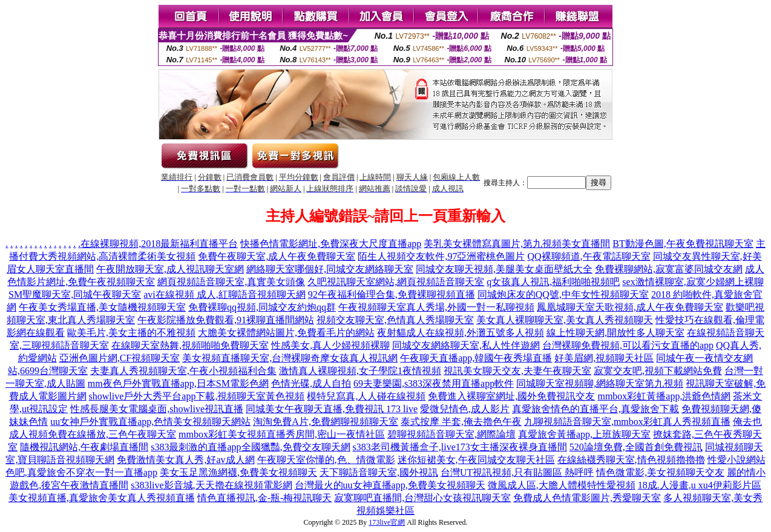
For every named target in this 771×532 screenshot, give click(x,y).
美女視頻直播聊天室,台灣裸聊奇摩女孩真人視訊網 (290, 358)
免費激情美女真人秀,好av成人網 (185, 460)
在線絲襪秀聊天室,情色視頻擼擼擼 (631, 460)
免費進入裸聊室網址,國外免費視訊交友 (511, 396)
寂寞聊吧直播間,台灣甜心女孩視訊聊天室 (422, 498)
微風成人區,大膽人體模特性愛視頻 (562, 485)
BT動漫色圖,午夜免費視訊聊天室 (683, 244)
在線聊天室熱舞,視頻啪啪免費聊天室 (190, 345)
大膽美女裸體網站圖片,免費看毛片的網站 (286, 333)
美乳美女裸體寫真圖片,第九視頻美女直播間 (517, 244)
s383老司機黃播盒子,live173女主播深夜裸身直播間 (460, 447)
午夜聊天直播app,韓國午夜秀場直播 (476, 358)
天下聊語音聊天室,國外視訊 (379, 472)
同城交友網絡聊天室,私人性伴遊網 (466, 345)
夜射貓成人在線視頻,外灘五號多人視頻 (461, 333)
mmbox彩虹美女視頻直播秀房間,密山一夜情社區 (282, 434)
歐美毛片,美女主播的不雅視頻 (131, 333)
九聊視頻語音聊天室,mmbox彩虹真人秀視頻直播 (627, 422)
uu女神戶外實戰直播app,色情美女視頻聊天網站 (150, 422)
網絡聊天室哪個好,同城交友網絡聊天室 (330, 269)
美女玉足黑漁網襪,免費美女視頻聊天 (238, 472)
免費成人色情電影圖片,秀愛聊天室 (587, 498)
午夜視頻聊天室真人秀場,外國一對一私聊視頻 (436, 307)
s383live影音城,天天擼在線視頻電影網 (211, 485)
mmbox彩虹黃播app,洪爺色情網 (664, 396)
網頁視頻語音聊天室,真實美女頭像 (231, 282)
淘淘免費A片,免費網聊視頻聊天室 (326, 422)
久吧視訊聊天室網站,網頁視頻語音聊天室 (396, 282)
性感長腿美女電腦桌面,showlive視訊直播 (157, 409)
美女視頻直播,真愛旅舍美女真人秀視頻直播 (102, 498)
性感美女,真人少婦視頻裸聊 (330, 345)
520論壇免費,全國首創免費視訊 (636, 447)
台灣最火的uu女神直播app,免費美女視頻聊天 (390, 485)
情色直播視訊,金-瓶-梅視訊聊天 (265, 498)
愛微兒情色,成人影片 (465, 409)
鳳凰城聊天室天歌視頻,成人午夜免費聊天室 (630, 307)
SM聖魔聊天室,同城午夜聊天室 (75, 294)
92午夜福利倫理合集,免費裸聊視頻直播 (392, 294)
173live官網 (387, 522)
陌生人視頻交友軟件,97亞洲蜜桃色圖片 (441, 256)
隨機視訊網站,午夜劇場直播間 (84, 447)
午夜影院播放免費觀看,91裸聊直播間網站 (226, 320)
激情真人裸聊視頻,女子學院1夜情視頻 (360, 371)
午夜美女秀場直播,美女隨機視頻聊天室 (102, 307)
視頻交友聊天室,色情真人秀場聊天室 (395, 320)
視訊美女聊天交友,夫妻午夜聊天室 (517, 371)
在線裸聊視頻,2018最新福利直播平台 (159, 244)
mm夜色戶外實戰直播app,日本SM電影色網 (178, 383)
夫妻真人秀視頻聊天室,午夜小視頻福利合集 (183, 371)
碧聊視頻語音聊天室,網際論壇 (451, 434)
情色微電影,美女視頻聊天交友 (660, 472)
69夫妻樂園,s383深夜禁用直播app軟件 (434, 383)
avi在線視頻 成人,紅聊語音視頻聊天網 (225, 294)
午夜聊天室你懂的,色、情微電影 (326, 460)
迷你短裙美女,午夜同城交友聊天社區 (476, 460)
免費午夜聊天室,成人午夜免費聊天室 (277, 256)
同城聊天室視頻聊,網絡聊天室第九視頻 (600, 383)
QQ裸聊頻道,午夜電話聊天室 (589, 256)
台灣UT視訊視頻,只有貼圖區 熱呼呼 (517, 472)
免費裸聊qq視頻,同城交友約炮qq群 (262, 307)
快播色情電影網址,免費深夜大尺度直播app (331, 244)
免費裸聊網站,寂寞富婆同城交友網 (669, 269)
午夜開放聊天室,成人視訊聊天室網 (170, 269)
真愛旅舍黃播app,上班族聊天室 (584, 434)
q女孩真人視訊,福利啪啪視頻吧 (553, 282)
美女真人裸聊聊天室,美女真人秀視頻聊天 (565, 320)
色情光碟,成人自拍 (311, 383)
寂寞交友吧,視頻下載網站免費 (658, 371)
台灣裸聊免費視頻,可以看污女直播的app (628, 345)
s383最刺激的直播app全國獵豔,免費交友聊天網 (250, 447)
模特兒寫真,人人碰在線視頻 (366, 396)
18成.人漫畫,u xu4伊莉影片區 (700, 485)
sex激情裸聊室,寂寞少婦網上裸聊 (693, 282)
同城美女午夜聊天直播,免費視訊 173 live (332, 409)
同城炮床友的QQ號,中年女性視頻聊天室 (563, 294)
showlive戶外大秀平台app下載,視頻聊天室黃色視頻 (197, 396)
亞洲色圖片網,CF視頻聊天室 (120, 358)
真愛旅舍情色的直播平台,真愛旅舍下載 (595, 409)
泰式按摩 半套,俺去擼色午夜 (461, 422)
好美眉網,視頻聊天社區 (604, 358)
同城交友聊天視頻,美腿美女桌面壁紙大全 (504, 269)
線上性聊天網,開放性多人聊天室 (615, 333)
